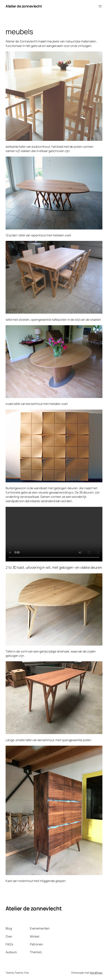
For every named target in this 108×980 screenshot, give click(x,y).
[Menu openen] (100, 6)
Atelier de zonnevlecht (24, 6)
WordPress (96, 973)
